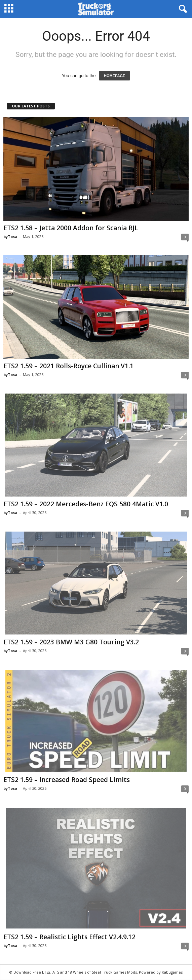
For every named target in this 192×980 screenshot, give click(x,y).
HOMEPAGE (114, 76)
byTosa (10, 236)
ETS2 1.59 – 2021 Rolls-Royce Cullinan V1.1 (68, 366)
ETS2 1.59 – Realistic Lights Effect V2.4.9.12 (69, 937)
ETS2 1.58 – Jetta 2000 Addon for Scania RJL (71, 228)
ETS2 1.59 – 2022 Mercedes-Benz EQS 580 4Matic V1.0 (86, 504)
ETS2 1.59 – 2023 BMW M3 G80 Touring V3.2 (71, 642)
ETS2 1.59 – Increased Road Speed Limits (67, 780)
